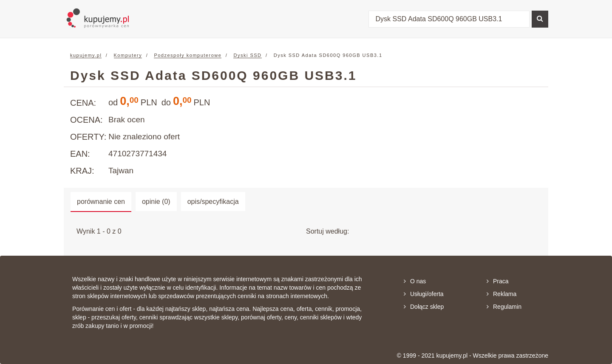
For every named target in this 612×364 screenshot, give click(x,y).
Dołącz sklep (424, 307)
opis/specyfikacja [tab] (213, 202)
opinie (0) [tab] (156, 202)
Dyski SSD (247, 55)
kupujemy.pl (86, 55)
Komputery (128, 55)
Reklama (501, 294)
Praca (498, 281)
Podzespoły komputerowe (188, 55)
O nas (415, 281)
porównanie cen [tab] (101, 202)
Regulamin (504, 307)
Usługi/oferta (424, 294)
